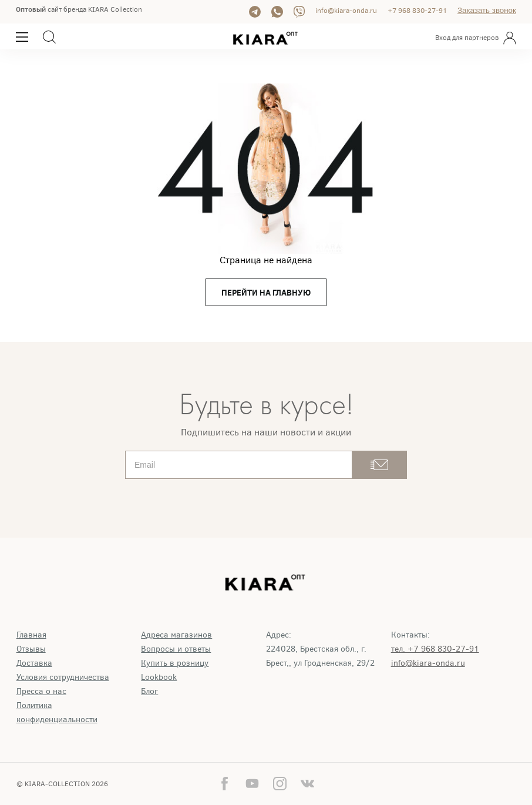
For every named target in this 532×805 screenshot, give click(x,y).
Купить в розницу (175, 663)
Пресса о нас (41, 691)
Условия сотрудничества (63, 677)
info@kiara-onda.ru (346, 11)
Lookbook (159, 677)
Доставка (34, 663)
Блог (149, 691)
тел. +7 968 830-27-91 (435, 649)
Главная (31, 635)
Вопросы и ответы (176, 649)
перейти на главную (266, 293)
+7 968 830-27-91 (417, 11)
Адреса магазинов (176, 635)
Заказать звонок (487, 10)
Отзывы (31, 649)
